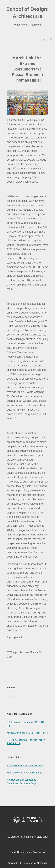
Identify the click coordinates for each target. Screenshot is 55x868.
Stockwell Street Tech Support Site (25, 766)
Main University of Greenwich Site (24, 773)
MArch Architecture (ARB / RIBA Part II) (27, 733)
